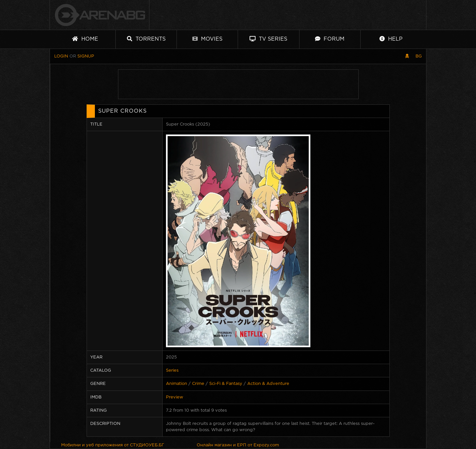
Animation (177, 384)
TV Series (268, 39)
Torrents (146, 39)
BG (419, 56)
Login (61, 56)
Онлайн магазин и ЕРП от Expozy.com (238, 445)
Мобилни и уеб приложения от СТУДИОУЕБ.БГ (113, 445)
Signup (86, 56)
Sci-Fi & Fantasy (226, 384)
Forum (330, 39)
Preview (175, 397)
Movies (207, 39)
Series (172, 371)
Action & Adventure (268, 384)
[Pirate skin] (407, 56)
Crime (198, 384)
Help (391, 39)
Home (85, 39)
